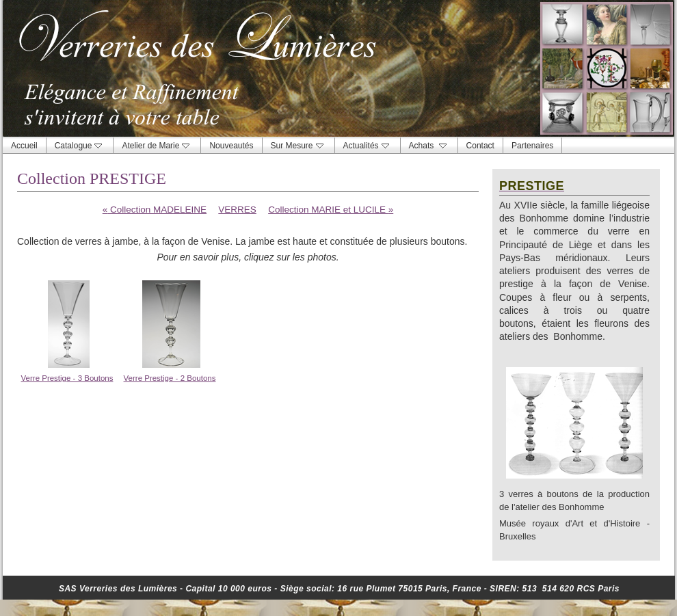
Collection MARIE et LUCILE (331, 210)
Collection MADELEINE (155, 210)
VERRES (237, 210)
